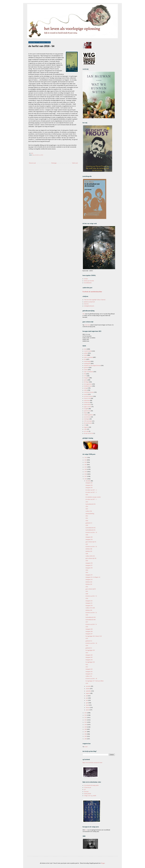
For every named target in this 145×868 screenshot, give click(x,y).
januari (88, 710)
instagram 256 (89, 568)
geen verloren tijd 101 (91, 542)
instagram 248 (89, 631)
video (85, 429)
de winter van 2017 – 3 (91, 490)
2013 (86, 718)
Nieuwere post (32, 163)
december (88, 481)
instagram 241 (89, 674)
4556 (87, 495)
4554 (87, 506)
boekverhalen (87, 405)
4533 (87, 653)
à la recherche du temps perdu (91, 785)
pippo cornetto (88, 407)
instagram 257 (89, 565)
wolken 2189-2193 (90, 556)
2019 (86, 472)
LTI (85, 425)
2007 (86, 732)
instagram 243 (89, 669)
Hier (84, 314)
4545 (87, 561)
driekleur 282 (89, 610)
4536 (87, 627)
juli (87, 696)
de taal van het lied (89, 433)
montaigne (87, 419)
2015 (86, 713)
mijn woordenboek (89, 372)
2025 (86, 458)
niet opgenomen (88, 384)
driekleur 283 (89, 584)
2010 (86, 725)
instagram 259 (89, 539)
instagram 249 (89, 629)
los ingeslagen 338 (90, 662)
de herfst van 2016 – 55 (91, 532)
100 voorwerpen (88, 421)
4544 (87, 570)
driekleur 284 (89, 582)
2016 (86, 479)
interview (86, 304)
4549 (87, 525)
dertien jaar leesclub (89, 281)
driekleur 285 (89, 551)
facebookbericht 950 (91, 617)
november (88, 686)
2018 (86, 474)
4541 (87, 591)
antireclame (87, 400)
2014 (86, 715)
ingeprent (86, 427)
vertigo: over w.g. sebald (90, 796)
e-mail (86, 747)
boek (33, 155)
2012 (86, 720)
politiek (86, 353)
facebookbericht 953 (91, 504)
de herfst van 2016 (39, 155)
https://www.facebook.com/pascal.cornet (92, 763)
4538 (87, 615)
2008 (86, 729)
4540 (87, 594)
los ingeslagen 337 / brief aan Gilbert (95, 681)
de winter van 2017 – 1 (91, 499)
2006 (86, 734)
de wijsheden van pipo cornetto (93, 497)
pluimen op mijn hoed (89, 302)
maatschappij (87, 361)
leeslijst (86, 279)
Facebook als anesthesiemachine (92, 292)
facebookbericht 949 (91, 620)
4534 (87, 646)
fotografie (86, 378)
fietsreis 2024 (87, 398)
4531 (87, 667)
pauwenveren (87, 411)
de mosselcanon (88, 423)
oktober (88, 689)
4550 (87, 521)
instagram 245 (89, 657)
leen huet (86, 792)
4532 (87, 664)
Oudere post (75, 163)
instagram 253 (89, 580)
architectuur (87, 402)
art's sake (86, 431)
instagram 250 (89, 606)
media (86, 355)
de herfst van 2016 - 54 (91, 547)
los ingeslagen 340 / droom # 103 (94, 636)
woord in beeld (88, 351)
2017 (86, 476)
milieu (86, 390)
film (85, 374)
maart (87, 705)
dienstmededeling (90, 514)
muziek (86, 394)
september (89, 691)
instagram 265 (89, 483)
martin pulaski (88, 794)
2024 (86, 460)
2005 (86, 736)
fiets (85, 359)
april (87, 703)
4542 (87, 587)
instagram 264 (89, 485)
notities (86, 370)
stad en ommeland (88, 357)
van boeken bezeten (89, 392)
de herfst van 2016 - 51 (91, 624)
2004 (86, 739)
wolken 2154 (89, 676)
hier (86, 830)
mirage (86, 388)
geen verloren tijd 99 (91, 589)
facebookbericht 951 (91, 530)
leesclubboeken (88, 283)
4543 (87, 572)
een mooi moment (88, 396)
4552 (87, 516)
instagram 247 (89, 634)
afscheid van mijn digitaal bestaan (92, 366)
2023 (86, 462)
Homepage (54, 163)
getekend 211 (89, 648)
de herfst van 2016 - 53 (91, 596)
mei (87, 700)
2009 (86, 727)
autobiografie (87, 363)
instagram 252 (89, 601)
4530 (87, 683)
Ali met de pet (88, 787)
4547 (87, 544)
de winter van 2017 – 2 (91, 492)
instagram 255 (89, 575)
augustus (88, 693)
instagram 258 (89, 563)
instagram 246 (89, 655)
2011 (86, 722)
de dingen (86, 382)
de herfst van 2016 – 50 (91, 643)
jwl (85, 789)
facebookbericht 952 (91, 528)
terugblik (86, 409)
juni (87, 698)
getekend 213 (89, 523)
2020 (86, 469)
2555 (87, 502)
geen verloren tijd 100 (91, 558)
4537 (87, 622)
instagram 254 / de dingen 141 (93, 577)
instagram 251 (89, 603)
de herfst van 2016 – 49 (91, 679)
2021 (86, 467)
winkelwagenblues (89, 415)
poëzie (86, 380)
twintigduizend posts (89, 306)
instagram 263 (89, 488)
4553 (87, 509)
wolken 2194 (89, 511)
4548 (87, 535)
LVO (85, 376)
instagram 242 (89, 672)
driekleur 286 (89, 549)
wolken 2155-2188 (90, 608)
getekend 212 (89, 641)
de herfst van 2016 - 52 (91, 613)
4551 (87, 518)
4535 (87, 638)
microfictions (87, 417)
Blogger (103, 863)
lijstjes (86, 413)
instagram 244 (89, 660)
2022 (86, 465)
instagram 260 (89, 537)
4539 (87, 598)
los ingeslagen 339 (90, 650)
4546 (87, 554)
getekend (86, 368)
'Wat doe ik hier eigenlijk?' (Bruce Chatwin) (95, 300)
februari (88, 708)
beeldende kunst (88, 386)
